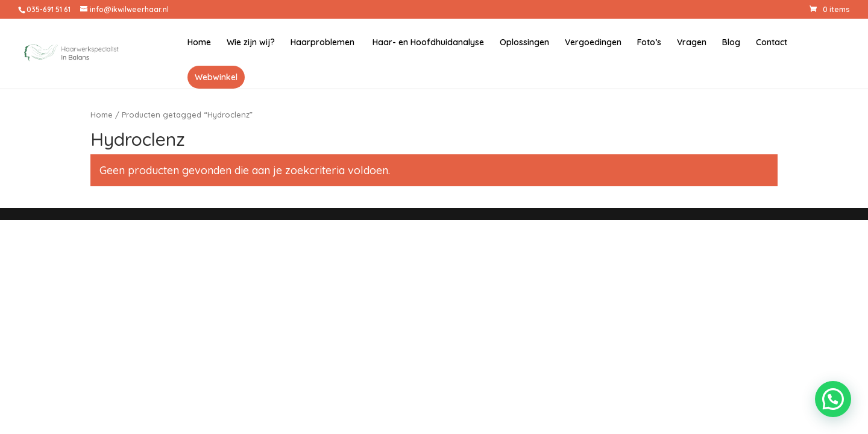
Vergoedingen (593, 43)
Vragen (692, 43)
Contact (772, 43)
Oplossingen (524, 43)
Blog (731, 43)
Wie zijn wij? (251, 43)
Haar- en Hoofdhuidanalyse (427, 43)
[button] (833, 399)
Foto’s (649, 43)
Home (199, 43)
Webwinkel (216, 77)
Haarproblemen (322, 43)
